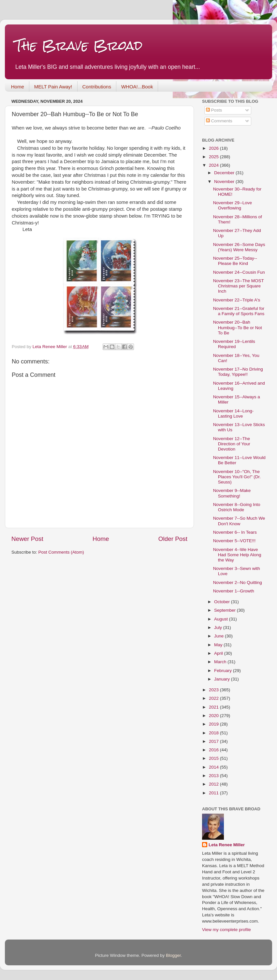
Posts (214, 110)
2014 (214, 767)
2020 (214, 716)
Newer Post (27, 539)
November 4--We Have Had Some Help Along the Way (237, 555)
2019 (214, 724)
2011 (214, 793)
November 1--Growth (234, 591)
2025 (214, 157)
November (225, 182)
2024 (214, 165)
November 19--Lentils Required (234, 344)
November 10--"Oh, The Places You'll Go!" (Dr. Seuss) (237, 477)
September (226, 610)
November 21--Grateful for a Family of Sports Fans (239, 311)
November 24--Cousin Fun (239, 272)
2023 (214, 690)
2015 (214, 758)
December (225, 173)
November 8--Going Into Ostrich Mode (237, 507)
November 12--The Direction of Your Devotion (232, 444)
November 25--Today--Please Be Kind (235, 261)
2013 (214, 776)
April (219, 653)
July (219, 628)
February (224, 671)
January (223, 679)
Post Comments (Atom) (61, 552)
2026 (214, 148)
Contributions (97, 87)
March (221, 662)
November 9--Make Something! (232, 493)
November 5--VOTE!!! (234, 541)
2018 (214, 733)
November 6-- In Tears (235, 532)
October (223, 602)
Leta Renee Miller (227, 845)
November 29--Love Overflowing (233, 205)
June (219, 636)
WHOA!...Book (137, 87)
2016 (214, 750)
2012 (214, 784)
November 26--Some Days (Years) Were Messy (239, 247)
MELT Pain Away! (53, 87)
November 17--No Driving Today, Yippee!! (238, 372)
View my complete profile (226, 930)
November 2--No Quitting (238, 582)
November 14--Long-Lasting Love (233, 413)
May (219, 645)
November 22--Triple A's (237, 300)
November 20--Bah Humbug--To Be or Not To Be (238, 327)
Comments (219, 121)
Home (18, 87)
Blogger (173, 955)
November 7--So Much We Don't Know (239, 521)
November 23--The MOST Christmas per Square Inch (239, 286)
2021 (214, 707)
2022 (214, 698)
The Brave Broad (79, 46)
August (222, 619)
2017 (214, 741)
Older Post (173, 539)
